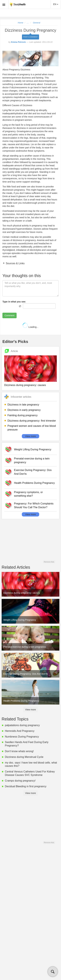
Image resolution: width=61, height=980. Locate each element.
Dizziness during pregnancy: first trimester (32, 421)
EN (56, 4)
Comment (10, 315)
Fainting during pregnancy (23, 415)
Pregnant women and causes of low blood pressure (32, 428)
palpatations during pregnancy (22, 725)
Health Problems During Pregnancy (34, 483)
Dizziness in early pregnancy (24, 410)
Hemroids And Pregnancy (20, 731)
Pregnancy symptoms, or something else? (28, 494)
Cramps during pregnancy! (20, 781)
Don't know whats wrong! (19, 751)
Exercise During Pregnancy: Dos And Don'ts (33, 472)
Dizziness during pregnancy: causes (25, 385)
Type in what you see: (14, 302)
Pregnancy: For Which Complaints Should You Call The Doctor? (34, 505)
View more (31, 436)
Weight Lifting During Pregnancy (33, 449)
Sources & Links (15, 263)
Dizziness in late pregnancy (23, 405)
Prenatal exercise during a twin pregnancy (32, 460)
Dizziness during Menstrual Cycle (24, 757)
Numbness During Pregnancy (22, 737)
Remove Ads (49, 562)
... (28, 23)
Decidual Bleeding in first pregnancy (26, 786)
